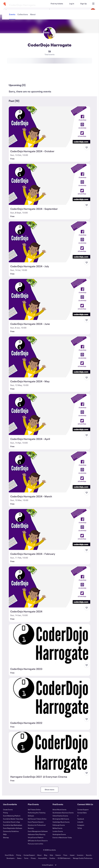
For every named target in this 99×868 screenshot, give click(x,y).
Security (89, 855)
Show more (49, 790)
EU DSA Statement (64, 858)
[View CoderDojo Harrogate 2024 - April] (50, 414)
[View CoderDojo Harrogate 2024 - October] (50, 127)
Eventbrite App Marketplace (13, 825)
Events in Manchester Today (62, 837)
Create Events (8, 810)
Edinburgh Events (59, 825)
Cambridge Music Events (61, 822)
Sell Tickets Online (34, 810)
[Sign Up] (83, 4)
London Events (58, 831)
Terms (26, 858)
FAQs (5, 834)
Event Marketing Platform (12, 816)
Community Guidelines (11, 831)
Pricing (5, 813)
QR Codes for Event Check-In (38, 841)
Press (65, 855)
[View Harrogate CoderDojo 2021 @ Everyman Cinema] (50, 752)
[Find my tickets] (57, 4)
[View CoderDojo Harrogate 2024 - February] (50, 529)
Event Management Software (38, 831)
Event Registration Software (13, 828)
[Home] (5, 4)
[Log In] (72, 4)
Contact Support (83, 810)
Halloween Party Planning (37, 834)
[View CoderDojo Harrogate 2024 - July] (50, 242)
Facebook (81, 819)
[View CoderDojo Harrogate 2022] (50, 698)
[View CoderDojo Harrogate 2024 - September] (50, 184)
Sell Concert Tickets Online (37, 819)
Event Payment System (36, 822)
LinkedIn (80, 822)
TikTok (80, 828)
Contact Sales (82, 813)
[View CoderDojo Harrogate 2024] (50, 587)
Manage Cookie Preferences (83, 858)
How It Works (9, 855)
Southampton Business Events (63, 813)
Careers (58, 855)
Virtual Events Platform (36, 837)
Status (19, 858)
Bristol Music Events (59, 810)
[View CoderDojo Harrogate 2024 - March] (50, 472)
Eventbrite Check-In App (12, 822)
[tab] (12, 76)
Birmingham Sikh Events (61, 819)
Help (51, 855)
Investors (80, 855)
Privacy (33, 858)
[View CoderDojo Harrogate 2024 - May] (50, 357)
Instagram (81, 825)
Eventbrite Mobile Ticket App (13, 819)
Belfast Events (57, 828)
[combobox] (72, 11)
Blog (46, 855)
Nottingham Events (59, 834)
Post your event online (36, 844)
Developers (11, 858)
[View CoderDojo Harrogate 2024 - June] (50, 299)
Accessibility (43, 858)
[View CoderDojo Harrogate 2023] (50, 644)
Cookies (52, 858)
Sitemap (6, 837)
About (39, 855)
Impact (72, 855)
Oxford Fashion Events (60, 816)
